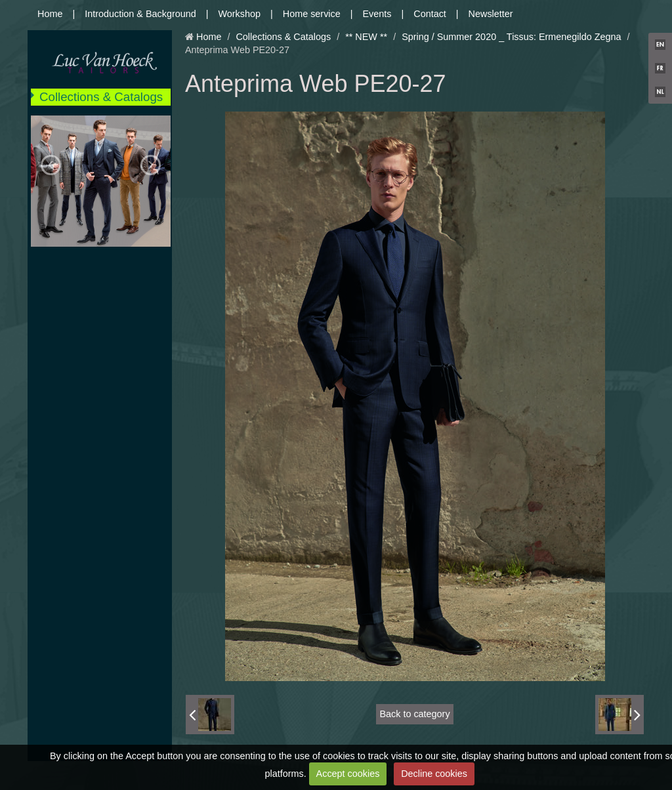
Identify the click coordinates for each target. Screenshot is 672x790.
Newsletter (491, 14)
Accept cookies (348, 774)
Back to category (414, 714)
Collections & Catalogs (101, 97)
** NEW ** (366, 37)
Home (50, 14)
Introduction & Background (140, 14)
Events (377, 14)
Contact (430, 14)
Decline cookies (434, 774)
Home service (312, 14)
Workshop (240, 14)
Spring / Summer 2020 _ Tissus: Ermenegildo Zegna (511, 37)
